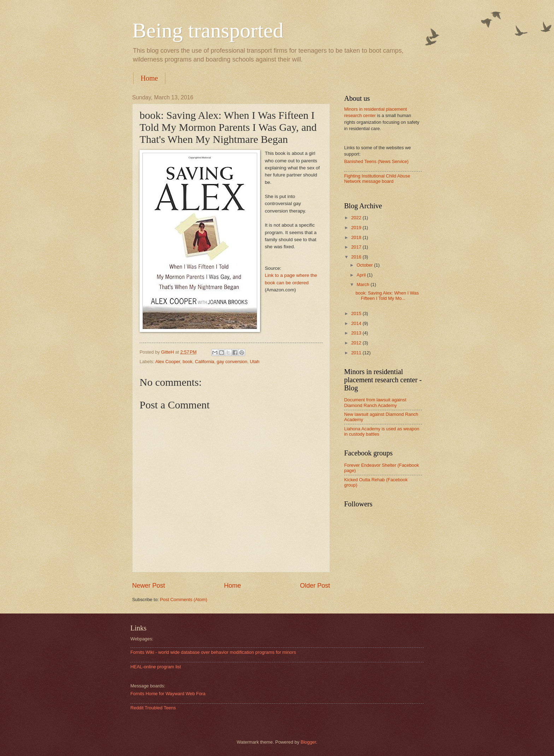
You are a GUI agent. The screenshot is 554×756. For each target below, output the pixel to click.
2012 (357, 343)
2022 (357, 218)
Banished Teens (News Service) (376, 161)
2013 (357, 333)
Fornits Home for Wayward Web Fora (168, 694)
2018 (357, 237)
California (205, 362)
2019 (357, 228)
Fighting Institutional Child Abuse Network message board (377, 179)
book (188, 362)
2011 (357, 353)
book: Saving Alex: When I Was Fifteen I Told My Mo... (387, 296)
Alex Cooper (167, 362)
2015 (357, 313)
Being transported (208, 30)
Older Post (315, 586)
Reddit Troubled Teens (153, 708)
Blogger (308, 742)
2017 (357, 247)
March (363, 284)
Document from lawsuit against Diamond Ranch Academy (375, 402)
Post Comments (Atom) (184, 600)
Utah (255, 362)
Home (149, 78)
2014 (357, 323)
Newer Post (149, 586)
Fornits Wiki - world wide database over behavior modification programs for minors (213, 652)
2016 (357, 257)
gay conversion (232, 362)
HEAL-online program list (156, 667)
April (362, 275)
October (365, 265)
